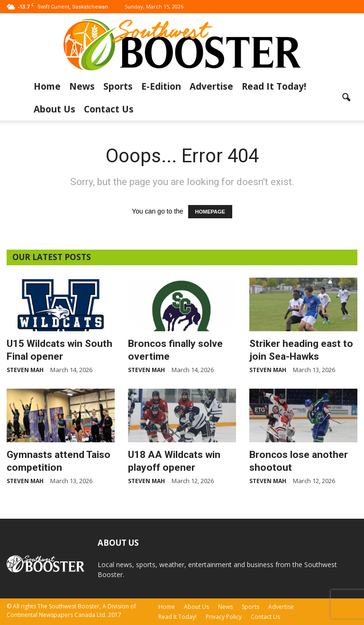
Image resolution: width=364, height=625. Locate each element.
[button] (346, 98)
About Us (55, 109)
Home (47, 86)
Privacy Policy (224, 617)
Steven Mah (25, 370)
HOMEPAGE (210, 212)
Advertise (211, 86)
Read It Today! (274, 86)
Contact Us (109, 109)
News (82, 86)
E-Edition (161, 86)
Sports (118, 86)
